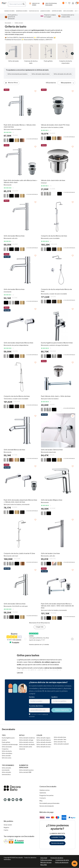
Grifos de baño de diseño (27, 745)
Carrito (6, 830)
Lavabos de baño (45, 11)
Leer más (20, 673)
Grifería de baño (57, 11)
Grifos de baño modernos (27, 738)
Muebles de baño (10, 11)
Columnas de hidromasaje (10, 745)
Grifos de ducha (7, 751)
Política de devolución (62, 863)
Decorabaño (8, 23)
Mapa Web (44, 865)
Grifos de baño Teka (60, 740)
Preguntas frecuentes (46, 796)
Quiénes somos (45, 790)
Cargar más (40, 627)
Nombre (32, 697)
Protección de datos (57, 858)
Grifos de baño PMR (25, 772)
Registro (6, 828)
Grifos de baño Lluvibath (61, 744)
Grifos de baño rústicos (26, 742)
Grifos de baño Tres (60, 742)
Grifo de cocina (7, 758)
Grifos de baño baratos (26, 770)
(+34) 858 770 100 (57, 837)
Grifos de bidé (6, 756)
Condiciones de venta (62, 860)
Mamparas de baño (22, 11)
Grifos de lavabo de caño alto (63, 74)
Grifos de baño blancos (44, 740)
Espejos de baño (68, 11)
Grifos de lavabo (7, 747)
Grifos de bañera (7, 754)
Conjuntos (5, 749)
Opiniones (43, 793)
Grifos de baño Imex (60, 737)
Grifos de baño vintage (26, 740)
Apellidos (54, 697)
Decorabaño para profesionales (49, 803)
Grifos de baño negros (43, 738)
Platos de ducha (34, 11)
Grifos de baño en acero (44, 745)
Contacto (43, 798)
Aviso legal (44, 858)
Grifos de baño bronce (43, 747)
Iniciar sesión (8, 825)
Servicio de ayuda (57, 843)
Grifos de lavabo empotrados (41, 74)
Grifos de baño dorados (44, 742)
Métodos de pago (46, 863)
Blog (41, 801)
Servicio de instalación (47, 806)
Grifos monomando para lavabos (18, 74)
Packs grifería (6, 742)
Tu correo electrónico (36, 706)
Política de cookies (46, 860)
